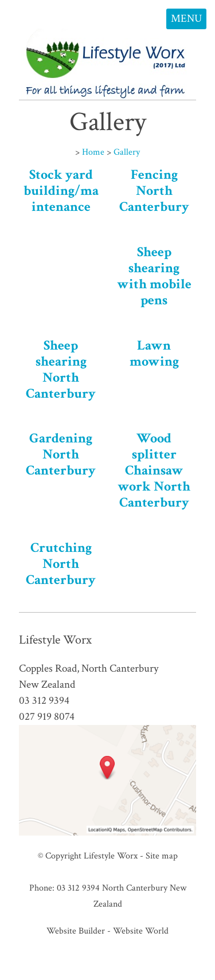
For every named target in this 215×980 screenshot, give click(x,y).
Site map (162, 856)
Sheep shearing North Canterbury (61, 369)
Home (93, 152)
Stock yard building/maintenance (61, 191)
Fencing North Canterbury (154, 191)
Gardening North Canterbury (61, 454)
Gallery (127, 152)
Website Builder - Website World (107, 931)
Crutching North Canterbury (61, 564)
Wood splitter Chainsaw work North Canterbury (154, 470)
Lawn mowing (154, 353)
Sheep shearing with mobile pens (154, 276)
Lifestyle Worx (111, 856)
